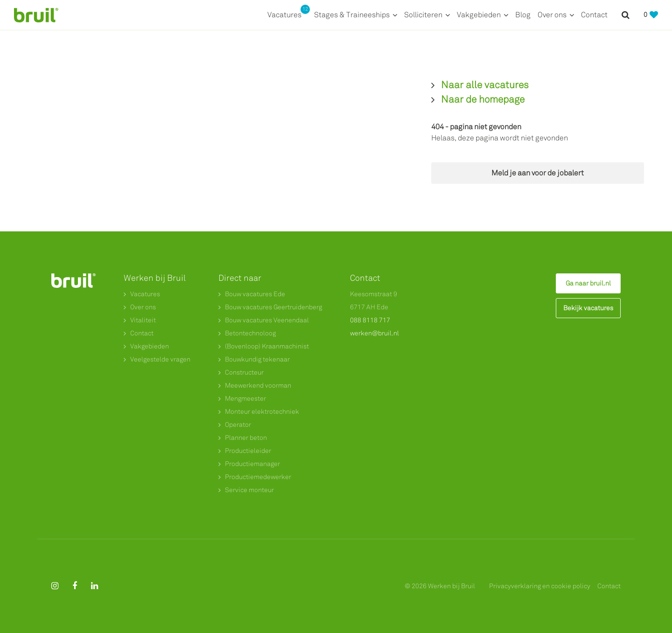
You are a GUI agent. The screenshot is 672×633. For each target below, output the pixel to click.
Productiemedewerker (258, 477)
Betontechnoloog (250, 333)
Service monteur (249, 490)
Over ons (552, 15)
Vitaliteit (143, 320)
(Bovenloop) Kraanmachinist (267, 346)
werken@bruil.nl (374, 333)
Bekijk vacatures (588, 308)
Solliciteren (423, 15)
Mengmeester (245, 399)
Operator (238, 425)
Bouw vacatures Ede (255, 294)
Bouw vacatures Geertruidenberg (273, 307)
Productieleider (248, 451)
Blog (523, 15)
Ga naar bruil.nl (588, 283)
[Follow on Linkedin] (94, 586)
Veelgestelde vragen (160, 359)
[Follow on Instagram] (55, 586)
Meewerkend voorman (258, 386)
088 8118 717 (370, 320)
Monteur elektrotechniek (262, 412)
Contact (594, 15)
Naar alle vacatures (485, 85)
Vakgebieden (479, 15)
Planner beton (246, 438)
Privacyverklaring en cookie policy (540, 586)
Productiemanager (252, 464)
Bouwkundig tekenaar (257, 359)
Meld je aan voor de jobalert (538, 173)
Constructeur (244, 372)
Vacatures (287, 14)
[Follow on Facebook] (75, 586)
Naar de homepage (483, 99)
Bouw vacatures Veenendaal (267, 320)
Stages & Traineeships (352, 15)
